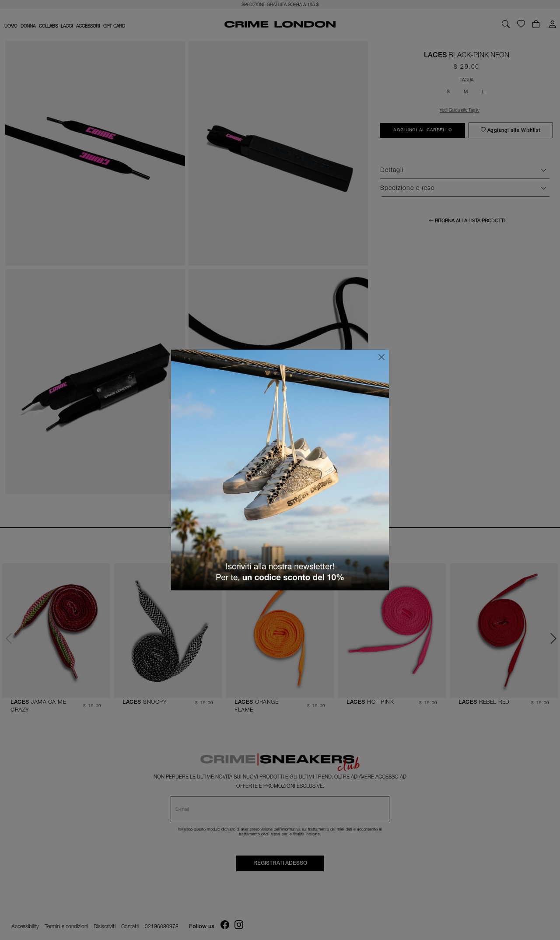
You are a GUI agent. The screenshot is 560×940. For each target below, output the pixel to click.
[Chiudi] (381, 357)
